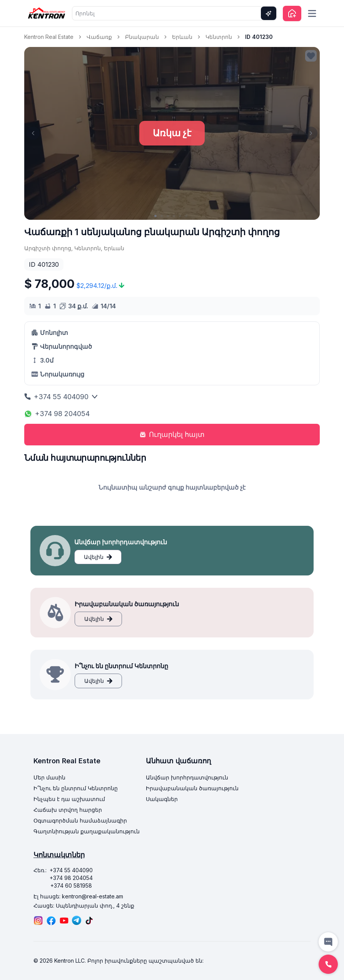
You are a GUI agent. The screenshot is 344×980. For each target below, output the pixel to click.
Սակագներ (162, 799)
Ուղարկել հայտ (172, 434)
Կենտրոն (219, 37)
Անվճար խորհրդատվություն (187, 777)
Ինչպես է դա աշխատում (69, 799)
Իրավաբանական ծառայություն (192, 788)
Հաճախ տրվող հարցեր (68, 810)
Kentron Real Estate (49, 37)
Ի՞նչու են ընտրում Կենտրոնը (76, 788)
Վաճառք (99, 37)
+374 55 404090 (61, 397)
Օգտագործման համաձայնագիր (80, 820)
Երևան (182, 37)
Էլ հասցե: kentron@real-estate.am (78, 896)
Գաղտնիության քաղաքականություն (87, 831)
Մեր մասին (49, 777)
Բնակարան (142, 37)
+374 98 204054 (57, 414)
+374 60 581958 (71, 886)
